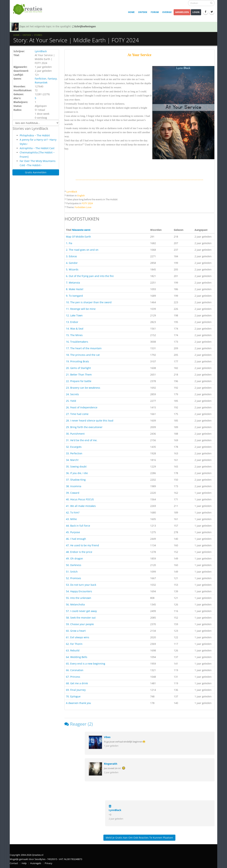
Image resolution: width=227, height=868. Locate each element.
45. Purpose (73, 532)
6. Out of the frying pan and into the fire (90, 276)
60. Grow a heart (76, 631)
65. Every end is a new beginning (86, 664)
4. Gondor (72, 263)
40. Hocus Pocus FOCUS (80, 499)
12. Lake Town (74, 315)
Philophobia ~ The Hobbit (35, 135)
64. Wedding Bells (77, 657)
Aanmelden (182, 12)
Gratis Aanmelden (36, 172)
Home (131, 12)
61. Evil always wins (78, 637)
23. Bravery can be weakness (83, 388)
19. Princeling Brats (77, 361)
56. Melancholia (75, 604)
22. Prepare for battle (79, 381)
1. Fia (69, 243)
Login (196, 12)
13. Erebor (72, 322)
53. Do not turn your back (81, 585)
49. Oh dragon (74, 558)
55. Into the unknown (79, 598)
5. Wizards (72, 269)
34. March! (72, 460)
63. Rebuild (73, 650)
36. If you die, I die (77, 473)
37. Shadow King (76, 480)
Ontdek (143, 12)
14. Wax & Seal (75, 329)
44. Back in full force (78, 526)
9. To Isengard (74, 296)
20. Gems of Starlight (78, 368)
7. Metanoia (73, 283)
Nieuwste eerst (81, 230)
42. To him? (73, 512)
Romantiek (41, 82)
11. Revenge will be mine (81, 309)
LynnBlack (41, 51)
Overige (167, 12)
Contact (14, 863)
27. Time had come (77, 414)
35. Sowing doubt (76, 466)
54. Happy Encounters (79, 591)
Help (24, 863)
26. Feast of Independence (82, 407)
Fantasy (52, 79)
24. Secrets (72, 394)
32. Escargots (74, 447)
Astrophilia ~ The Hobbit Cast (37, 148)
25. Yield (71, 401)
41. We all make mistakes (81, 506)
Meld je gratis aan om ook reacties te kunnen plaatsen (139, 838)
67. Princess (73, 677)
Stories (38, 35)
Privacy (49, 863)
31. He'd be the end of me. (82, 440)
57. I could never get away (81, 611)
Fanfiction (41, 79)
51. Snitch (72, 572)
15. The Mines (74, 335)
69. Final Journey (76, 690)
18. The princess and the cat (83, 355)
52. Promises (74, 578)
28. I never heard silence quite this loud (90, 421)
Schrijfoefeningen (84, 26)
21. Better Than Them (79, 375)
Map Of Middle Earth (78, 237)
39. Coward (73, 493)
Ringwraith (111, 764)
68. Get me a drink (77, 683)
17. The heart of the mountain (84, 348)
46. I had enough (76, 539)
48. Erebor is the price (79, 552)
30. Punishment (75, 434)
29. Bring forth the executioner (84, 427)
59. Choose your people (80, 624)
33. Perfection (74, 453)
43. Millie (71, 519)
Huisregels (36, 863)
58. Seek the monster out (81, 618)
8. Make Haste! (75, 289)
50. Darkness (74, 565)
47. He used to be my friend (82, 545)
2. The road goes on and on (82, 250)
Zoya (22, 26)
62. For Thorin (74, 644)
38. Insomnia (74, 486)
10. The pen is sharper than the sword (89, 302)
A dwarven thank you (78, 703)
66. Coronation (75, 670)
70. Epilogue (73, 696)
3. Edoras (71, 256)
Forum (155, 12)
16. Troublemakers (77, 342)
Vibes (107, 737)
